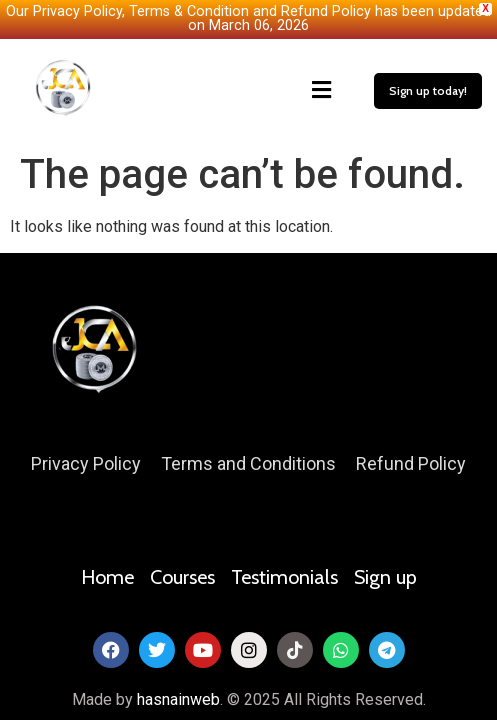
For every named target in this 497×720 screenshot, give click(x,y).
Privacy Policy (86, 462)
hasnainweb (178, 697)
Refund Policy (411, 462)
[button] (235, 89)
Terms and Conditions (248, 462)
